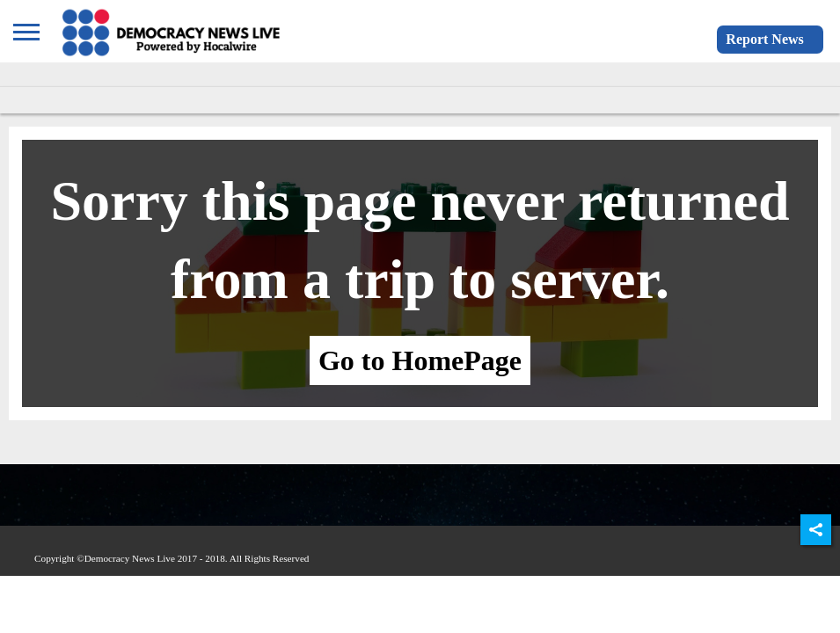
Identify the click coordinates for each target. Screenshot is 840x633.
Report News (764, 39)
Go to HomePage (420, 360)
